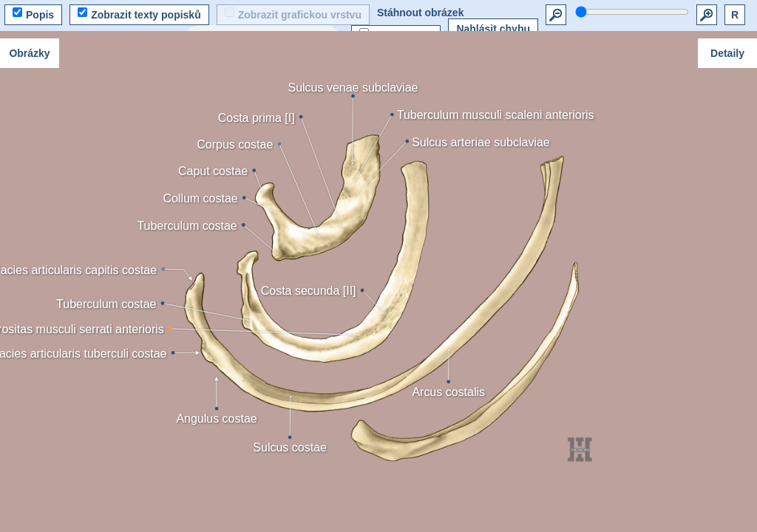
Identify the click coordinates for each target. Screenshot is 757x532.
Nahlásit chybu (493, 29)
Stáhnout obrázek (420, 13)
